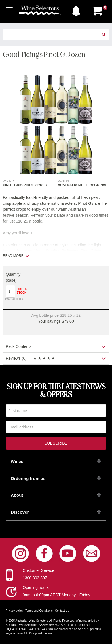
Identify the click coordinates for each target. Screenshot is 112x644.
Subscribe (56, 443)
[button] (78, 10)
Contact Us (62, 611)
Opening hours (36, 587)
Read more (16, 256)
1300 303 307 (35, 578)
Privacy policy (14, 611)
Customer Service (38, 570)
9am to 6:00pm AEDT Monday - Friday (57, 595)
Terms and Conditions (39, 611)
